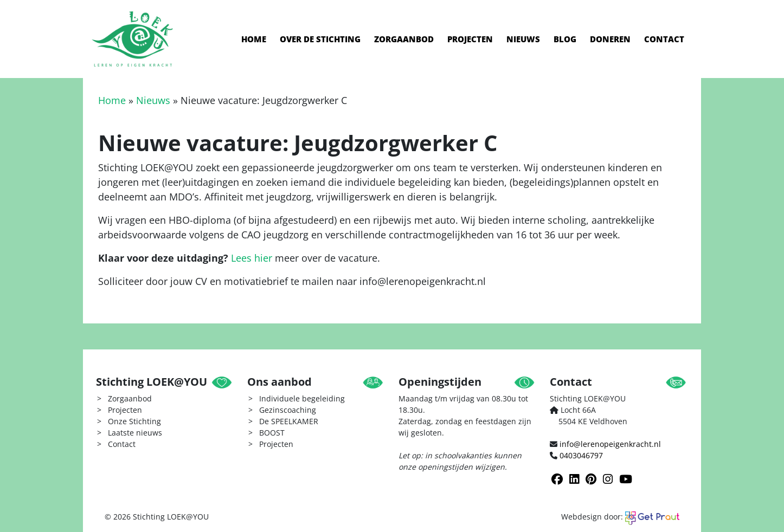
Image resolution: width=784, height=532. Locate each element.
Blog (565, 39)
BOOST (272, 433)
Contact (664, 39)
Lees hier (252, 258)
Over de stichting (320, 39)
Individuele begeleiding (302, 398)
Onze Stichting (134, 421)
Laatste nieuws (135, 433)
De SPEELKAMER (289, 421)
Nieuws (523, 39)
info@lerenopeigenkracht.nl (610, 444)
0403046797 (581, 455)
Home (254, 39)
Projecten (470, 39)
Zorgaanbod (404, 39)
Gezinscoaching (288, 410)
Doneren (610, 39)
